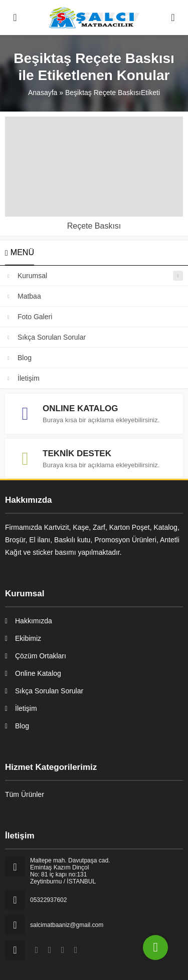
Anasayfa (43, 93)
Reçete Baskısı (94, 226)
